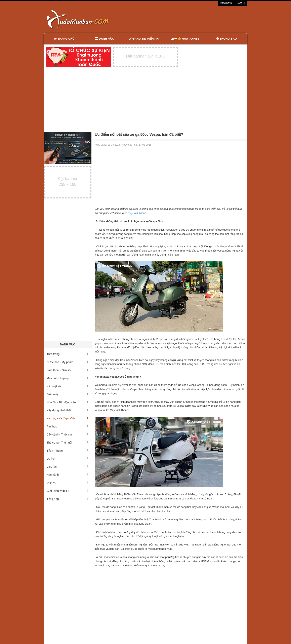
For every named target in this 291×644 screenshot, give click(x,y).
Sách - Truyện (68, 451)
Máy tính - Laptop (68, 378)
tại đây (161, 565)
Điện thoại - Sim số (68, 370)
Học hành (68, 475)
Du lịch (68, 459)
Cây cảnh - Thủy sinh (68, 434)
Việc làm (68, 467)
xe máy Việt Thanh (135, 213)
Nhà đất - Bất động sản (68, 402)
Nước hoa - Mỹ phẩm (68, 362)
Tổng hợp (68, 499)
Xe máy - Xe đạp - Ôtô (68, 418)
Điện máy (68, 394)
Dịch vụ (68, 483)
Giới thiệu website (68, 491)
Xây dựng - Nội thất (68, 410)
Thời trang (68, 354)
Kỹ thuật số (68, 386)
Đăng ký (241, 3)
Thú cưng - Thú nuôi (68, 443)
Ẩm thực (68, 426)
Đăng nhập (226, 3)
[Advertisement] (188, 19)
